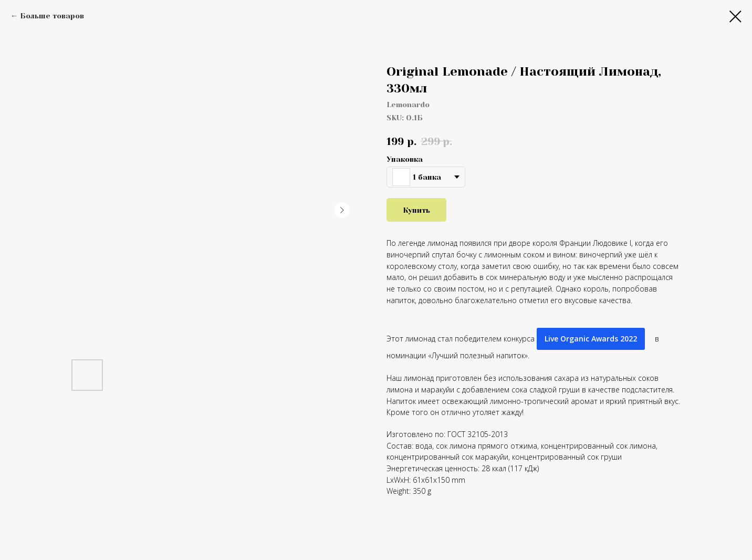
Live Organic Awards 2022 (591, 339)
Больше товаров (52, 16)
